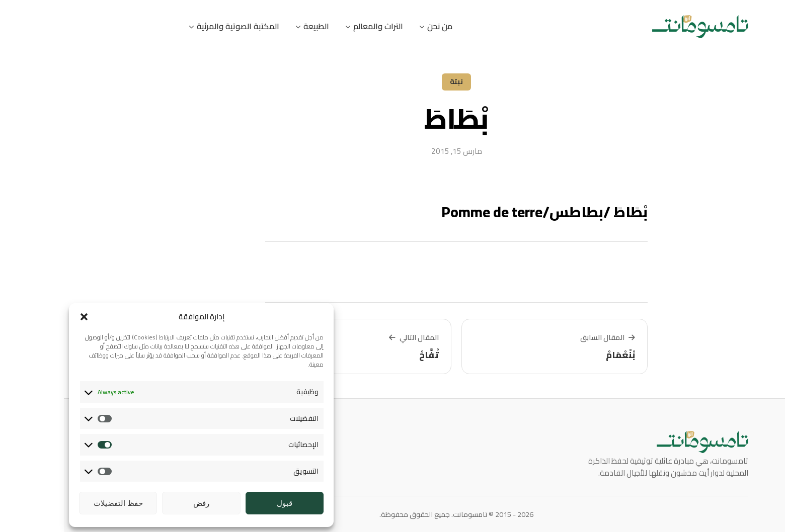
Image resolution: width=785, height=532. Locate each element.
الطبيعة (248, 26)
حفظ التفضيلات (54, 503)
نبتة (392, 81)
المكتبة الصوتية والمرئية (170, 26)
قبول (221, 503)
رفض (137, 503)
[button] (20, 317)
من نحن (372, 26)
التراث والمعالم (310, 26)
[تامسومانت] (636, 27)
